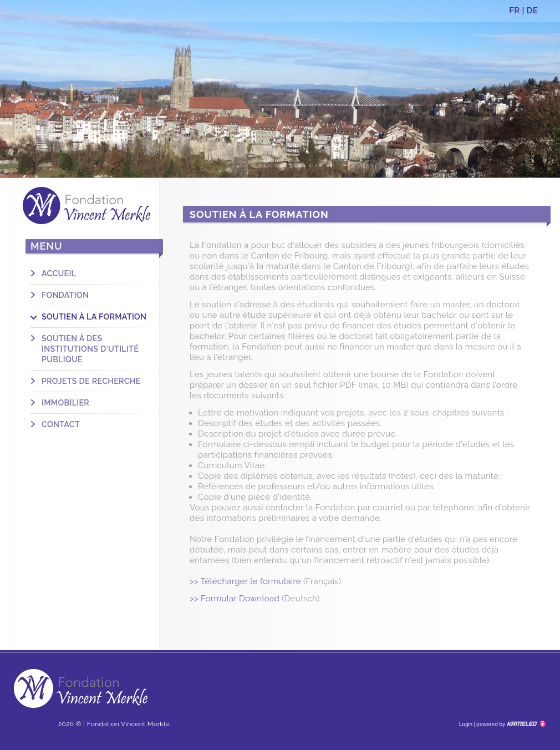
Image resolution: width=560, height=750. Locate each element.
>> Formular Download (235, 599)
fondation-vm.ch (86, 205)
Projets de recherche (91, 381)
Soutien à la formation (94, 317)
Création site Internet (510, 724)
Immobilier (65, 403)
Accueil (59, 273)
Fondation (65, 295)
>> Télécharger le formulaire (245, 581)
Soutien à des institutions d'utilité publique (90, 349)
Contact (61, 424)
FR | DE (523, 11)
